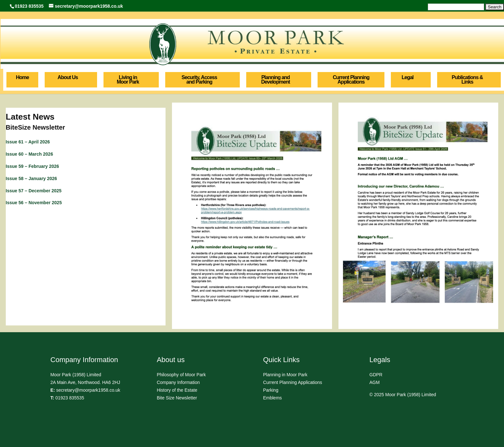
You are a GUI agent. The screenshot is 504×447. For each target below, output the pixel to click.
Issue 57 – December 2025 (34, 191)
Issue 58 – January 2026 (32, 178)
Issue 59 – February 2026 (32, 166)
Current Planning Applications (351, 80)
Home (22, 78)
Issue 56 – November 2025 (34, 203)
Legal (408, 78)
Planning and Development (275, 80)
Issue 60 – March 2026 (29, 154)
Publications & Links (467, 80)
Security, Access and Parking (199, 80)
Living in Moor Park (128, 80)
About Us (68, 78)
